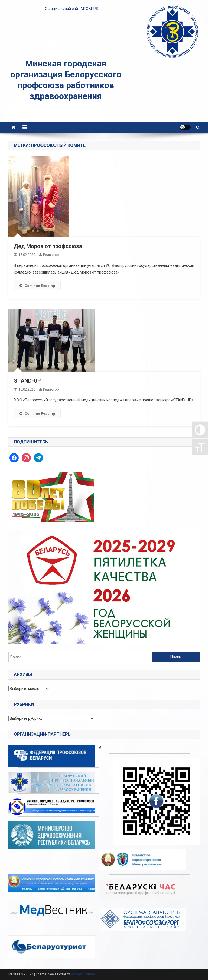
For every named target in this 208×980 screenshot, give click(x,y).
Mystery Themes (83, 974)
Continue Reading (37, 286)
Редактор (51, 255)
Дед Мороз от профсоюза (48, 246)
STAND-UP (27, 381)
